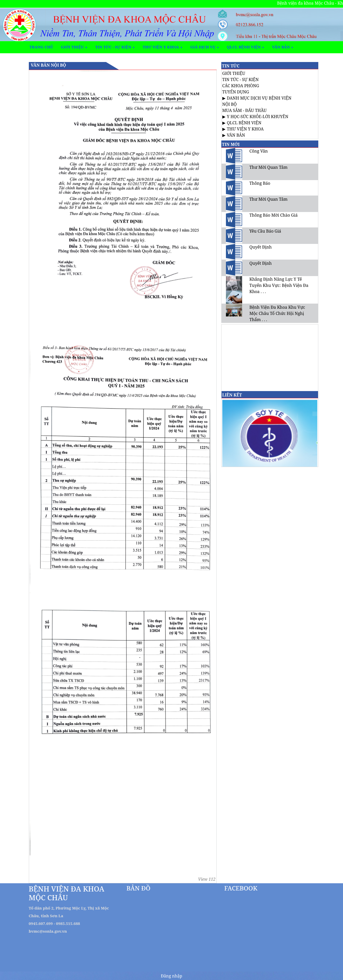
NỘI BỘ (230, 104)
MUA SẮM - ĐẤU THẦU (244, 110)
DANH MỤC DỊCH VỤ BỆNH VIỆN (259, 98)
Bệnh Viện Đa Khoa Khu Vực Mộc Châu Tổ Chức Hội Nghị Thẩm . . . (277, 313)
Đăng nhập (171, 976)
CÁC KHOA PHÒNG (241, 86)
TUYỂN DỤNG (236, 92)
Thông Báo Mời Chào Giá (273, 215)
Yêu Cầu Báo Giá (265, 231)
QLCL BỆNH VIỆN (244, 123)
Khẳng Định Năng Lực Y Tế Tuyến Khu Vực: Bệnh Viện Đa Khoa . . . (279, 285)
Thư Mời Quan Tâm (268, 167)
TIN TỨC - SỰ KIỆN (241, 80)
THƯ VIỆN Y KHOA (245, 129)
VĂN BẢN (236, 135)
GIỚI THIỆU (234, 73)
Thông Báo (260, 183)
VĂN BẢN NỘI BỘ (49, 65)
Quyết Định (261, 247)
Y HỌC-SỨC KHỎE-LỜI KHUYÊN (258, 117)
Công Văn (258, 151)
